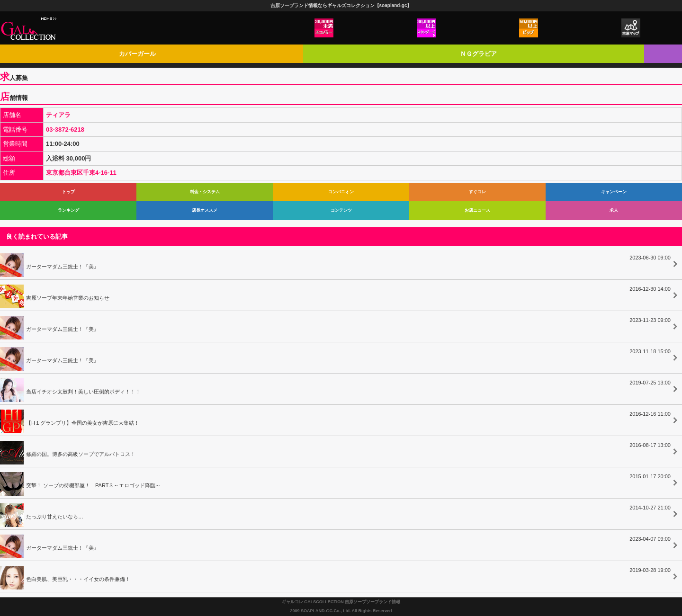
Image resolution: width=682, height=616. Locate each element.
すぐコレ (477, 192)
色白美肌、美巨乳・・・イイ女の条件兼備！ (335, 576)
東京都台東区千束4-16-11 (81, 173)
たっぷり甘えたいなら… (335, 514)
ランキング (68, 210)
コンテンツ (341, 210)
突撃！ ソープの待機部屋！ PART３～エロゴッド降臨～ (335, 482)
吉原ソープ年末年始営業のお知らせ (335, 295)
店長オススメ (205, 210)
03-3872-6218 (65, 129)
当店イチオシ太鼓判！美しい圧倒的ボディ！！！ (335, 389)
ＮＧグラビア (478, 54)
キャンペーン (614, 192)
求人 (614, 210)
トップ (68, 192)
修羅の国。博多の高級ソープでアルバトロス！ (335, 451)
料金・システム (205, 192)
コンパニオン (341, 192)
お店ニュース (477, 210)
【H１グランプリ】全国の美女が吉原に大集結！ (335, 420)
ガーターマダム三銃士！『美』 (335, 264)
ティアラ (58, 115)
